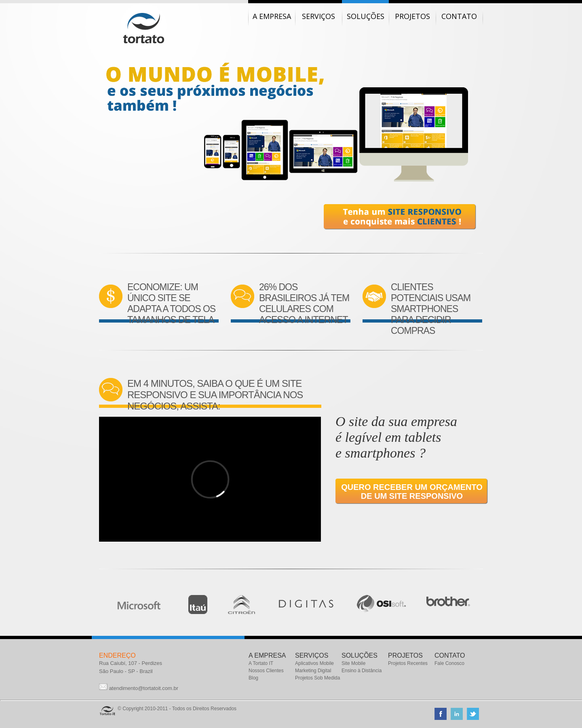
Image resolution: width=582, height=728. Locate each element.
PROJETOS (405, 655)
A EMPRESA (267, 655)
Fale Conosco (449, 663)
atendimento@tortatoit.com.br (144, 688)
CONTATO (450, 655)
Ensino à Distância (362, 671)
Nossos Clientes (266, 671)
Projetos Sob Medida (317, 678)
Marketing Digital (313, 671)
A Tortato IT (261, 663)
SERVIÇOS (312, 655)
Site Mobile (353, 663)
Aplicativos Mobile (314, 663)
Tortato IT (144, 28)
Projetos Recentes (408, 663)
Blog (253, 678)
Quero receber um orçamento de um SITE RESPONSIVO (412, 492)
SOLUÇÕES (360, 655)
